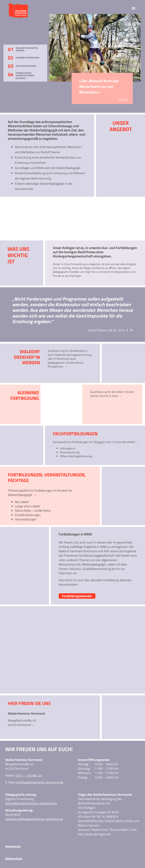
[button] (133, 8)
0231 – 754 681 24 (29, 775)
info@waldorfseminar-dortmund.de (39, 782)
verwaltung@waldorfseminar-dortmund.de (34, 819)
